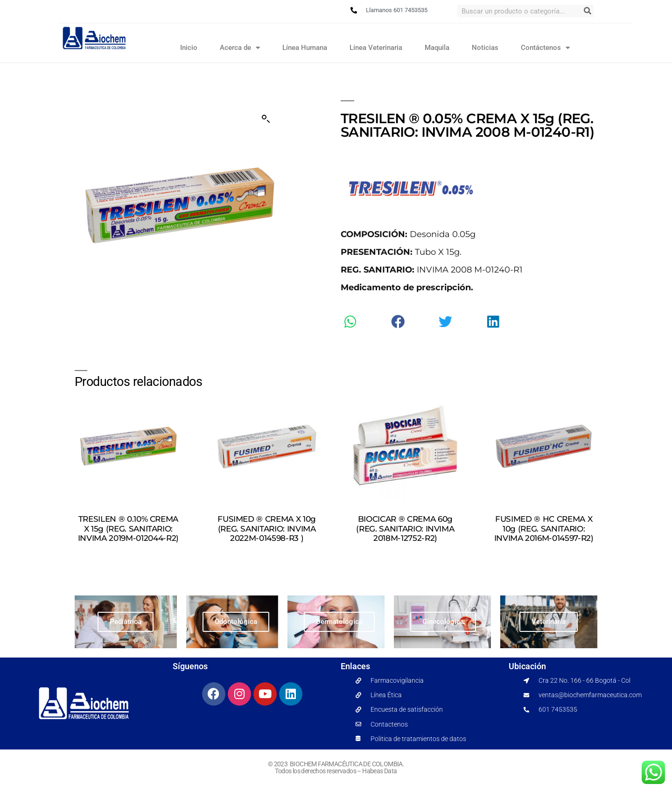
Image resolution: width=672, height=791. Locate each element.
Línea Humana (305, 48)
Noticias (485, 48)
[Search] (587, 11)
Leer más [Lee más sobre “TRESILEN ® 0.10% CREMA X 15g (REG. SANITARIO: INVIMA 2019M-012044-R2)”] (128, 556)
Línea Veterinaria (376, 48)
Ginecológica (443, 622)
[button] (266, 119)
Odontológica (236, 622)
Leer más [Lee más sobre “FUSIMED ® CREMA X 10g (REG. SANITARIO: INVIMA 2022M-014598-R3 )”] (267, 556)
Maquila (437, 48)
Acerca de (240, 48)
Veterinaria (549, 622)
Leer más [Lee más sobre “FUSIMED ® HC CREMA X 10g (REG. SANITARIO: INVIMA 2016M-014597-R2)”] (544, 556)
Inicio (189, 48)
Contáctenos (545, 48)
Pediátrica (126, 622)
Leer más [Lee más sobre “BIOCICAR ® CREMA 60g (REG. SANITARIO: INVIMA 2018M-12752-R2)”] (405, 556)
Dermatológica (339, 622)
